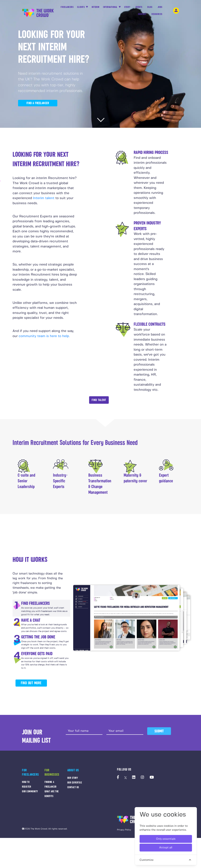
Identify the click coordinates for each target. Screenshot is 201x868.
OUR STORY (73, 778)
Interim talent (44, 198)
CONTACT (142, 15)
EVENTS (139, 8)
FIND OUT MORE (31, 683)
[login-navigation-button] (176, 11)
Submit (159, 731)
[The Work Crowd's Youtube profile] (152, 778)
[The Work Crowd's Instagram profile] (142, 778)
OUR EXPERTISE (75, 783)
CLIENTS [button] (81, 7)
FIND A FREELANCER (38, 103)
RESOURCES (157, 15)
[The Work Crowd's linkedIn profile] (134, 778)
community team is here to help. (44, 336)
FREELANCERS (67, 8)
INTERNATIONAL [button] (111, 7)
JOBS (160, 8)
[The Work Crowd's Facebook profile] (118, 778)
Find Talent (99, 400)
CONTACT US (73, 787)
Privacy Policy (124, 830)
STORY (127, 8)
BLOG (150, 8)
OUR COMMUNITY (30, 791)
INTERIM (96, 7)
